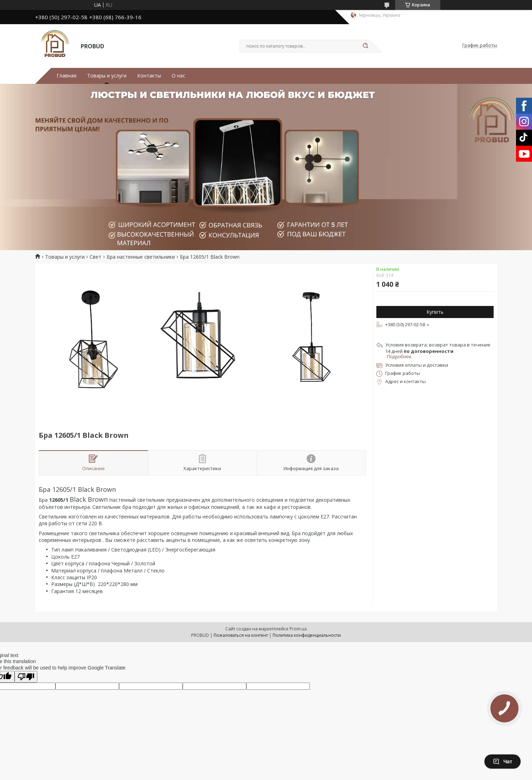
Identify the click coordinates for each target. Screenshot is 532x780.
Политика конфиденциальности (307, 635)
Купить (435, 312)
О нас (178, 76)
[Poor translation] (26, 677)
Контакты (149, 76)
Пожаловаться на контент (241, 635)
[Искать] (366, 46)
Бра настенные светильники (141, 257)
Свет (95, 257)
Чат (503, 762)
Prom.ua (298, 629)
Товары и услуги (107, 76)
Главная (66, 76)
